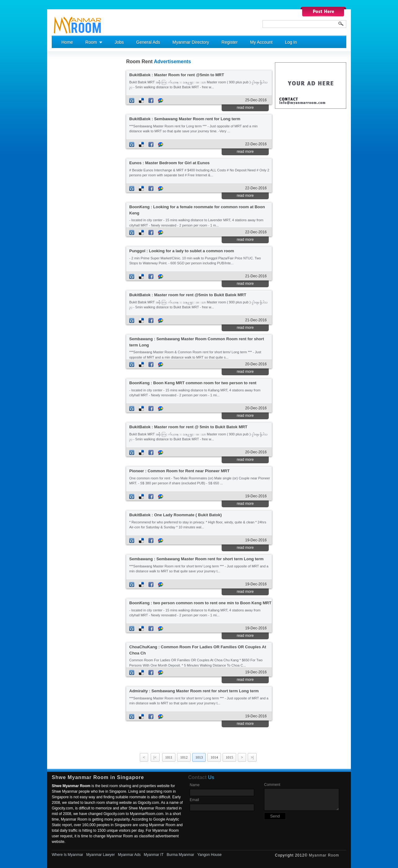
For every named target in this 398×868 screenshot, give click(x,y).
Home (67, 42)
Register (230, 42)
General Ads (148, 42)
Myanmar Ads (129, 855)
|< (155, 757)
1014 (214, 757)
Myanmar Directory (191, 42)
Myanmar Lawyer (100, 855)
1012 (184, 757)
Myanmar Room (324, 855)
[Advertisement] (77, 152)
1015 (229, 757)
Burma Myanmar (181, 855)
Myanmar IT (154, 855)
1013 (199, 757)
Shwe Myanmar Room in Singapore (98, 777)
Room (91, 42)
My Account (261, 42)
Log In (291, 42)
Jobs (119, 42)
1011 (169, 757)
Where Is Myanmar (67, 855)
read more (245, 108)
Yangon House (209, 855)
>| (252, 757)
